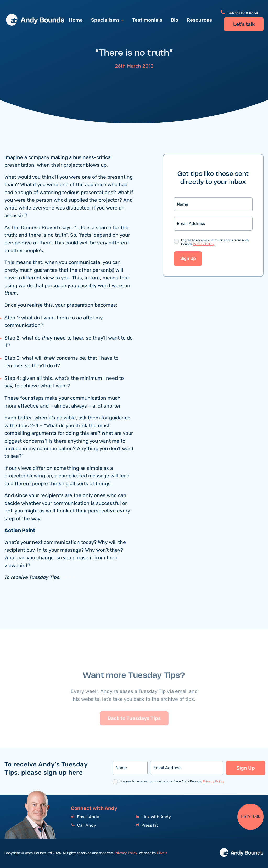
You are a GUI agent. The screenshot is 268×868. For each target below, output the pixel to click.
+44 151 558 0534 (239, 13)
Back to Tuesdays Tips (134, 731)
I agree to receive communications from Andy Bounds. (215, 243)
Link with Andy (153, 817)
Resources (199, 20)
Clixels (162, 853)
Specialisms (105, 20)
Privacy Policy (204, 244)
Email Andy (85, 817)
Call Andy (83, 825)
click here (73, 578)
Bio (174, 20)
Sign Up (188, 259)
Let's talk (244, 24)
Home (76, 20)
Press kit (147, 825)
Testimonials (147, 20)
